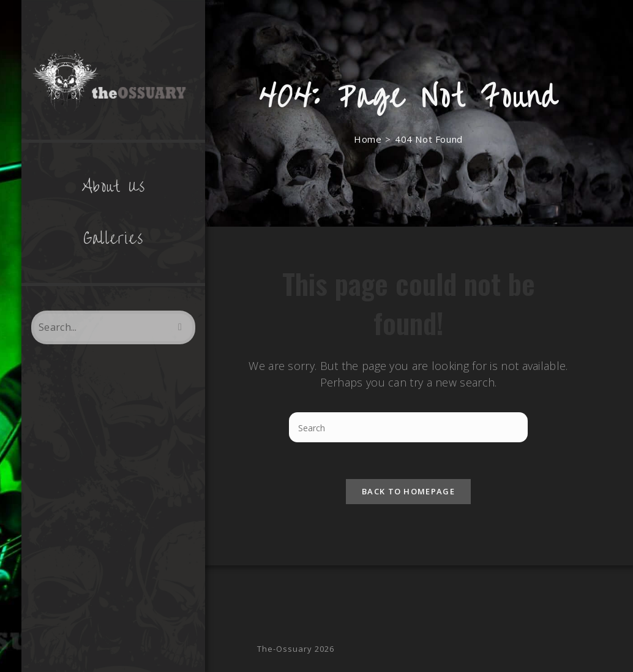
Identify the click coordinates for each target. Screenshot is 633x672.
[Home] (368, 139)
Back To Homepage (408, 491)
